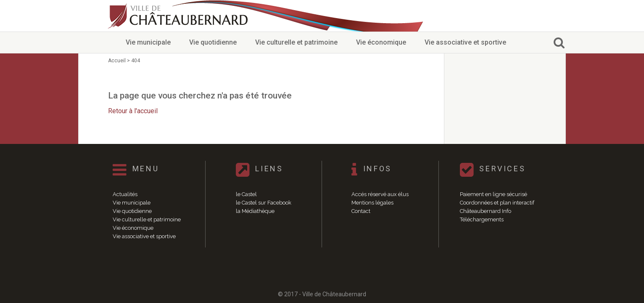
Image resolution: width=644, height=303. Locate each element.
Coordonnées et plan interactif (497, 203)
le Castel (246, 194)
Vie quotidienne (213, 42)
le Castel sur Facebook (264, 203)
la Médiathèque (255, 211)
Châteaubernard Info (486, 211)
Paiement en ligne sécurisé (494, 194)
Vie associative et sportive (465, 42)
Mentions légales (372, 203)
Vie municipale (148, 42)
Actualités (125, 194)
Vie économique (381, 42)
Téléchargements (482, 219)
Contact (361, 211)
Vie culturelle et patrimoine (296, 42)
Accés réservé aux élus (380, 194)
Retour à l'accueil (133, 111)
